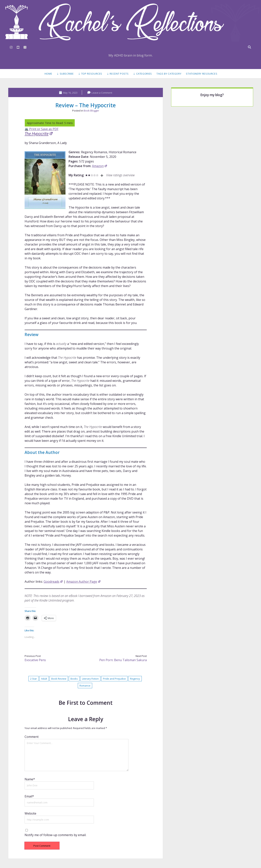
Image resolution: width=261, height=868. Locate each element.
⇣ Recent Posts (118, 74)
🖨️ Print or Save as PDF (41, 129)
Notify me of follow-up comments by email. (55, 835)
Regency (135, 679)
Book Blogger (91, 111)
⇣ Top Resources (90, 74)
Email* (29, 796)
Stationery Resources (202, 74)
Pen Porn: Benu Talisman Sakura (123, 660)
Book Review (59, 679)
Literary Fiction (90, 679)
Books (74, 679)
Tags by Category (169, 74)
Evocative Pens (35, 660)
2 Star (34, 679)
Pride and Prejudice (114, 679)
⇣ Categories (143, 74)
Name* (30, 779)
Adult (44, 679)
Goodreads (53, 582)
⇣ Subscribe (65, 74)
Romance (85, 686)
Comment (32, 737)
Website (30, 813)
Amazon (100, 166)
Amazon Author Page (83, 582)
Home (48, 74)
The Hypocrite (39, 134)
